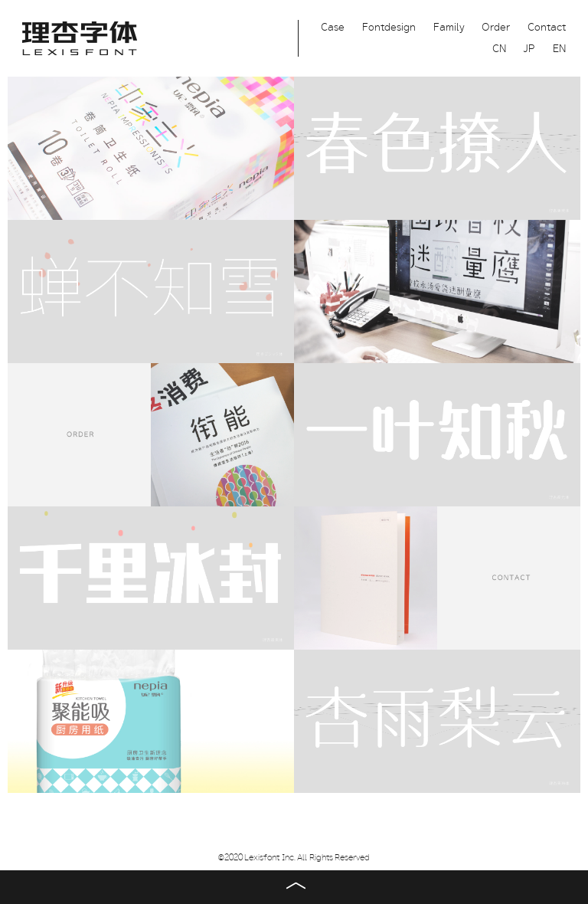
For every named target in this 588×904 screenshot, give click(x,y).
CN (499, 49)
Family (449, 28)
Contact (547, 28)
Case (333, 28)
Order (496, 28)
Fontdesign (389, 28)
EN (559, 49)
